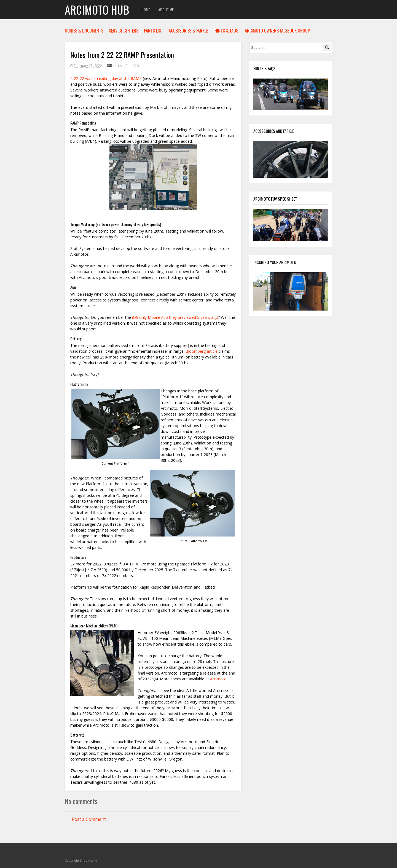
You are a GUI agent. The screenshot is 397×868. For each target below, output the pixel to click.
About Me (166, 10)
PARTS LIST (154, 31)
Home (146, 10)
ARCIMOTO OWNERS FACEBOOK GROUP (277, 31)
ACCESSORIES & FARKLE (188, 31)
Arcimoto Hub (97, 10)
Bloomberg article (202, 351)
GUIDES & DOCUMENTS (84, 31)
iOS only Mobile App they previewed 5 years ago (175, 317)
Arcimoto (218, 679)
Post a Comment (89, 819)
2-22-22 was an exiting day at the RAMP (106, 78)
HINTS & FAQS (226, 31)
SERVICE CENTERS (124, 31)
